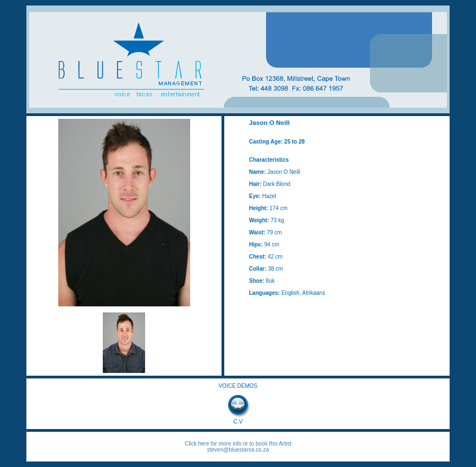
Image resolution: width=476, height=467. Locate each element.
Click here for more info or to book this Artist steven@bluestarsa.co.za (238, 447)
